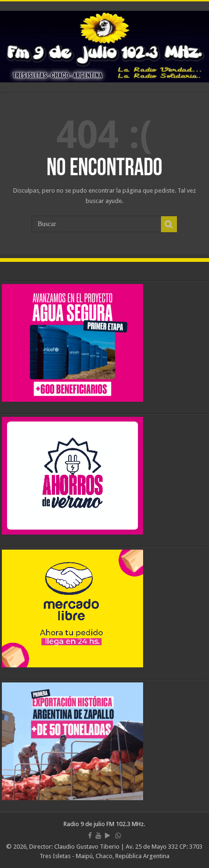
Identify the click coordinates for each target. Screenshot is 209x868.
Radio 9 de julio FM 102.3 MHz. (104, 824)
